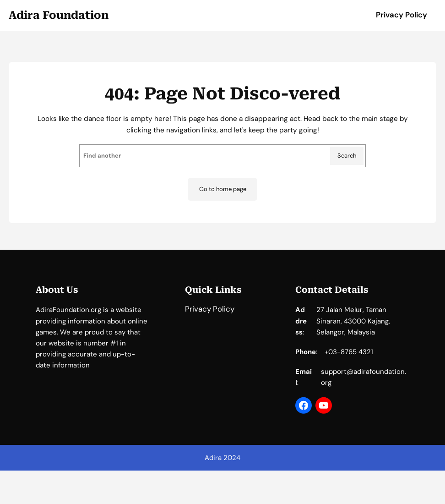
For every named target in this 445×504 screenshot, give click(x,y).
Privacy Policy (402, 15)
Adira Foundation (59, 15)
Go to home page (223, 189)
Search (347, 156)
